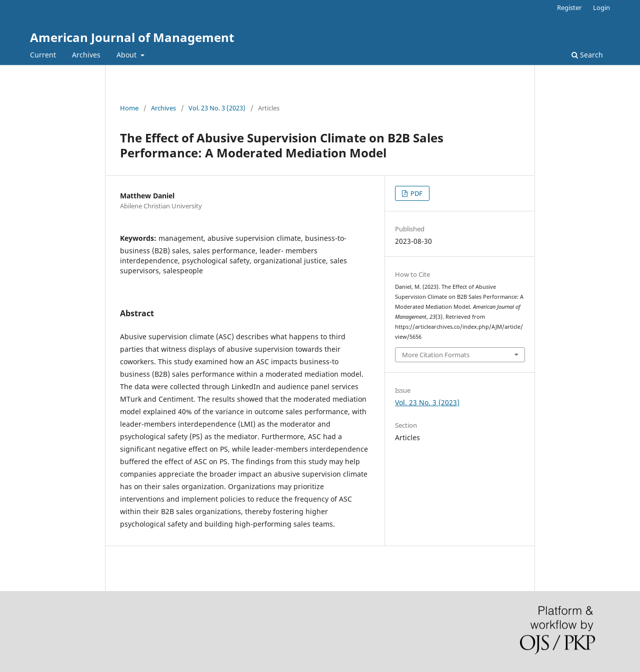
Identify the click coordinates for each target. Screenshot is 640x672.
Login (601, 7)
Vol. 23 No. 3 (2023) (217, 108)
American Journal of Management (132, 37)
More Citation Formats (436, 355)
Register (569, 7)
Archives (86, 55)
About (127, 55)
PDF (416, 193)
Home (129, 108)
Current (43, 55)
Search (587, 55)
